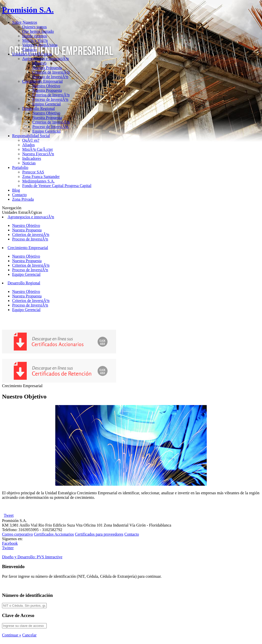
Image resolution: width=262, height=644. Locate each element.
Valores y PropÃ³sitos (40, 45)
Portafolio (20, 167)
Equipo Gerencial (46, 104)
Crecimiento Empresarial (42, 81)
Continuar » (12, 635)
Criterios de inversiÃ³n (31, 235)
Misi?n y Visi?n (35, 40)
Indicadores (32, 158)
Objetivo (39, 63)
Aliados (29, 145)
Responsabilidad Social (31, 136)
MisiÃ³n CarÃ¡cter (38, 149)
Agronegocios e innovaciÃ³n (45, 59)
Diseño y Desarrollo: (32, 557)
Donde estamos (35, 36)
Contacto (30, 50)
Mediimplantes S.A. (38, 181)
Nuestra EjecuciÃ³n (38, 154)
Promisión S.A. (28, 10)
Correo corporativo (17, 534)
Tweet (9, 515)
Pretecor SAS (33, 172)
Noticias (29, 163)
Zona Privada (23, 199)
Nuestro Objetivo (46, 86)
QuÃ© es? (31, 140)
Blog (16, 190)
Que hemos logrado (38, 31)
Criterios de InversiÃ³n (51, 72)
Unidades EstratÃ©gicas (32, 54)
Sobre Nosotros (25, 22)
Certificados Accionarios (54, 534)
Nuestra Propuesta (47, 68)
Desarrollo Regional (38, 109)
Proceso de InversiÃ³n (50, 77)
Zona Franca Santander (41, 177)
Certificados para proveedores (99, 534)
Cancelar (29, 635)
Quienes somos (34, 27)
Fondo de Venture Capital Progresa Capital (57, 186)
